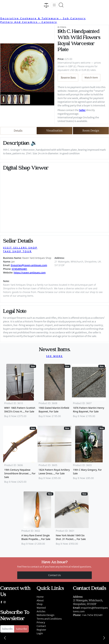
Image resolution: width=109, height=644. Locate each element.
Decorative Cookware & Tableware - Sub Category (43, 18)
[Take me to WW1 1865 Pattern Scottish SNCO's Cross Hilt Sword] (20, 392)
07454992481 (20, 269)
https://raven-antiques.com (30, 273)
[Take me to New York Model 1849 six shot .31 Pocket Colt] (72, 519)
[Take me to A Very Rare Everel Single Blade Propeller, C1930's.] (37, 519)
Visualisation (55, 131)
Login (40, 633)
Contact (41, 626)
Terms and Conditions (49, 619)
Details (18, 131)
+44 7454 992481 (92, 615)
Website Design (46, 615)
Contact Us (55, 575)
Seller (82, 110)
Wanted (41, 608)
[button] (4, 68)
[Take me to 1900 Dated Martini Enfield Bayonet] (54, 392)
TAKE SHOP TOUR (17, 251)
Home (40, 597)
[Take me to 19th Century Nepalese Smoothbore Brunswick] (20, 456)
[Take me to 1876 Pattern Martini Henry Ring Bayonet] (89, 392)
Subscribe (22, 629)
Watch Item (91, 78)
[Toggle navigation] (54, 5)
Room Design (91, 131)
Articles (41, 611)
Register (41, 630)
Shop (40, 604)
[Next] (104, 638)
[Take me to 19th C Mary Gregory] (89, 456)
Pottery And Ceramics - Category (29, 22)
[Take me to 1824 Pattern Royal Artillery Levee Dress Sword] (54, 456)
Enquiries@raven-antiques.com (29, 265)
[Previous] (5, 638)
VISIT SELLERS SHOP (20, 248)
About (40, 600)
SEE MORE (54, 356)
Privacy (41, 622)
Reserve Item (68, 78)
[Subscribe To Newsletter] (7, 629)
